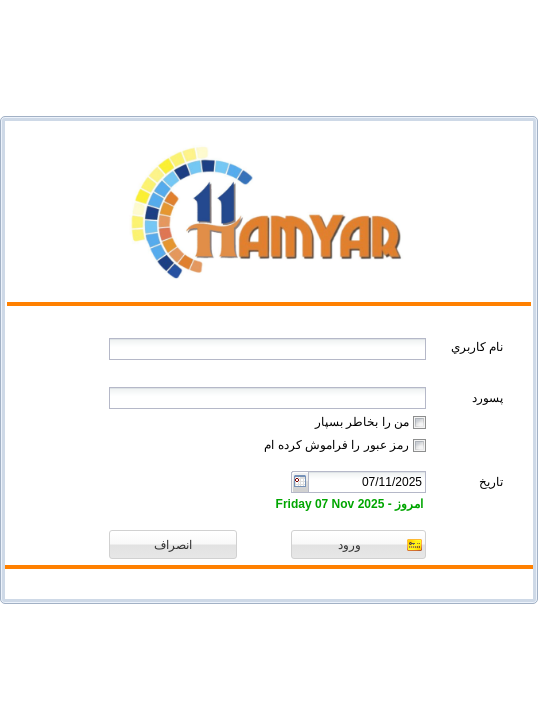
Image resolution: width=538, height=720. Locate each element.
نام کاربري (477, 347)
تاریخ (491, 482)
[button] (358, 544)
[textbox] (267, 349)
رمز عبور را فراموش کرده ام (336, 445)
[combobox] (367, 482)
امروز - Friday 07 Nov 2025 (349, 504)
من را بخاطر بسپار (362, 422)
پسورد (487, 398)
